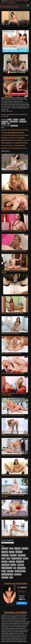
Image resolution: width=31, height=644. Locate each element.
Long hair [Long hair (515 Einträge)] (26, 140)
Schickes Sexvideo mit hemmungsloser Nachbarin (15, 435)
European (16, 120)
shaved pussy (23, 122)
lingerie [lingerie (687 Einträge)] (20, 140)
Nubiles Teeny (14, 126)
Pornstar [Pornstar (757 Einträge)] (4, 145)
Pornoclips (19, 1)
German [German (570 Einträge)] (15, 138)
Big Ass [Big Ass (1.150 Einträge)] (15, 130)
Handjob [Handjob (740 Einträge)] (22, 138)
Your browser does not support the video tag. (15, 20)
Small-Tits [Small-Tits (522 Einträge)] (10, 148)
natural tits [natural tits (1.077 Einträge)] (19, 143)
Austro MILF (11, 1)
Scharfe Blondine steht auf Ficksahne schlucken (15, 475)
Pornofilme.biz (9, 7)
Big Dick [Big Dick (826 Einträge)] (22, 130)
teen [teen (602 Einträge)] (22, 148)
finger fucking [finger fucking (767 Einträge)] (17, 558)
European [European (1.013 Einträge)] (12, 135)
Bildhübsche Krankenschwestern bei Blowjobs (14, 517)
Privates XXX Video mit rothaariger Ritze (13, 171)
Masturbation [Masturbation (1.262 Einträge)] (6, 143)
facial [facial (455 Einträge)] (18, 135)
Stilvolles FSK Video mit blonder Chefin (12, 313)
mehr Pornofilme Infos (7, 111)
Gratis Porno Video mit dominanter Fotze (13, 415)
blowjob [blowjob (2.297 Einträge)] (14, 133)
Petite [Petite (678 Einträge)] (25, 143)
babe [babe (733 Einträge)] (10, 130)
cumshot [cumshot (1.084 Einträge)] (5, 135)
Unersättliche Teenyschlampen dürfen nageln (14, 251)
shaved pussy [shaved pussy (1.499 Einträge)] (7, 574)
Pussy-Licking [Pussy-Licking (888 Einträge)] (13, 145)
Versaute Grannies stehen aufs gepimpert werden (15, 191)
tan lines (4, 124)
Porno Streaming (11, 2)
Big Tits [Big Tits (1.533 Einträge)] (5, 552)
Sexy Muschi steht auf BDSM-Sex (11, 333)
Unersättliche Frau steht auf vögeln (11, 353)
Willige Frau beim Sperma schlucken (12, 455)
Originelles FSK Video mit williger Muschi (13, 211)
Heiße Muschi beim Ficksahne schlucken (13, 373)
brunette (10, 120)
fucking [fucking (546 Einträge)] (9, 138)
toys (9, 124)
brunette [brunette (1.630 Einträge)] (21, 133)
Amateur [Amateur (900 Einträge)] (5, 130)
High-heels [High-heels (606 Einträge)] (13, 140)
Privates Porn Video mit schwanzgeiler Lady (14, 231)
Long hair (22, 120)
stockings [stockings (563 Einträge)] (17, 148)
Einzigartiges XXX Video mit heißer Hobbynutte (15, 537)
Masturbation (5, 122)
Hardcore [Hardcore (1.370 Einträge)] (5, 140)
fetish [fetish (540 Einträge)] (22, 135)
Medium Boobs (14, 122)
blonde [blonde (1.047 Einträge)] (7, 133)
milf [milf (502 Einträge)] (13, 143)
